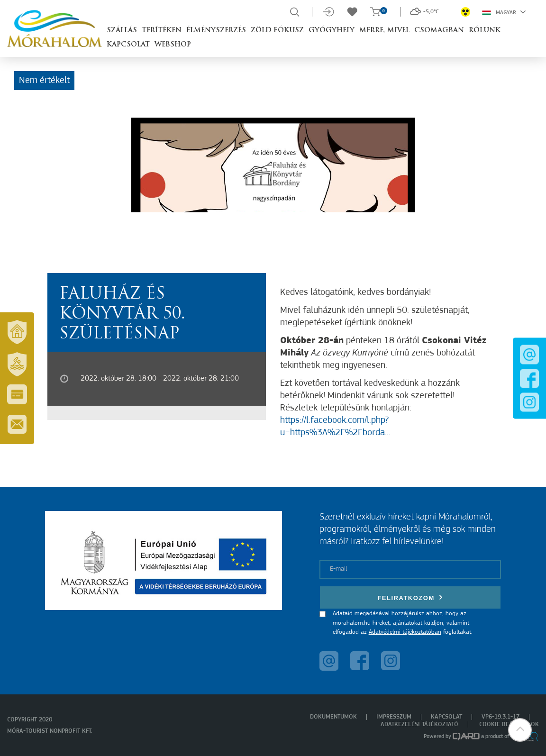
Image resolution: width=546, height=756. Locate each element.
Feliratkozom (410, 597)
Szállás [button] (122, 31)
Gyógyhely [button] (332, 31)
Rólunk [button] (485, 31)
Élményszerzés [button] (216, 31)
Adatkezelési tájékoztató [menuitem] (419, 724)
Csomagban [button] (439, 31)
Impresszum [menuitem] (394, 717)
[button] (520, 730)
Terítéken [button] (162, 31)
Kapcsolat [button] (128, 45)
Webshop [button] (173, 45)
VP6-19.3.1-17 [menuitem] (500, 717)
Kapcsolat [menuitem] (446, 717)
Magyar (504, 12)
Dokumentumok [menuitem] (333, 717)
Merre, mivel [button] (384, 31)
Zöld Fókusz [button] (277, 31)
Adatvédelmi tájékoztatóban (405, 632)
